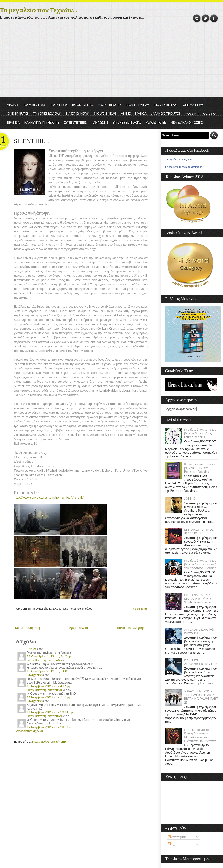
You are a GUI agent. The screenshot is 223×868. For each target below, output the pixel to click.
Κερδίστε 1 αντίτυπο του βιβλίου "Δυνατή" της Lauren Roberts (200, 433)
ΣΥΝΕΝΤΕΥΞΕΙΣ (75, 122)
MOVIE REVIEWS (138, 105)
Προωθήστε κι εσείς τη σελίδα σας (184, 167)
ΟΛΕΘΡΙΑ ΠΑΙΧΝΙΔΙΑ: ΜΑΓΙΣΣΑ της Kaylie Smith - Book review (199, 599)
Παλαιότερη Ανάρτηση (132, 628)
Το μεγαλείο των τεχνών (179, 159)
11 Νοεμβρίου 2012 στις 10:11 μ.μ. (50, 712)
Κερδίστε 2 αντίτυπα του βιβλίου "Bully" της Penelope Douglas (200, 468)
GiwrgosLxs (35, 675)
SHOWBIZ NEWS (105, 114)
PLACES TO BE (156, 122)
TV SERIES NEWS (77, 114)
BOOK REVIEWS (34, 105)
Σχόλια (174, 844)
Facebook (214, 18)
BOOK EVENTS (83, 105)
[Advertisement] (111, 62)
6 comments (140, 608)
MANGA (141, 114)
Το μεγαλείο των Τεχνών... (39, 10)
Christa (32, 649)
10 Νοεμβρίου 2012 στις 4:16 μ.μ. (49, 686)
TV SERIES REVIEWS (47, 114)
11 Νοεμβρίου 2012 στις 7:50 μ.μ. (49, 697)
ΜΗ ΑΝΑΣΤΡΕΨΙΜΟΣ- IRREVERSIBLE (200, 531)
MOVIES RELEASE (166, 105)
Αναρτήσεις (177, 837)
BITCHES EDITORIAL (127, 122)
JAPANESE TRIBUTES (166, 114)
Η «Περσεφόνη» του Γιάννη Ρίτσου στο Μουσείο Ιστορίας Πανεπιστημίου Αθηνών (200, 735)
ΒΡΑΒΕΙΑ (13, 122)
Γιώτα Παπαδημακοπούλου (45, 660)
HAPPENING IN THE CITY (42, 122)
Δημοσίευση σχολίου (30, 731)
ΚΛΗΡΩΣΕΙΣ (100, 122)
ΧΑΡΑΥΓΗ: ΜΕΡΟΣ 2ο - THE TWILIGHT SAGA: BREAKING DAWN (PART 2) (201, 697)
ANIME (126, 114)
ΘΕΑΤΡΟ (209, 114)
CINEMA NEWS (193, 105)
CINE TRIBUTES (18, 114)
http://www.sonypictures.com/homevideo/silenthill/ (49, 497)
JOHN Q (190, 499)
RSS (205, 18)
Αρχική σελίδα (79, 628)
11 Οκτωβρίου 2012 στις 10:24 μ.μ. (50, 656)
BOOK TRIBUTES (109, 105)
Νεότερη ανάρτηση (28, 628)
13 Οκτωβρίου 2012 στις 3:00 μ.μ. (49, 671)
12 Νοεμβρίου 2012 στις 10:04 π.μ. (50, 727)
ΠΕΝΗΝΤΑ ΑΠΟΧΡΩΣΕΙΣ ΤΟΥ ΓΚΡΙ (201, 662)
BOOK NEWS (59, 105)
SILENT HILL (31, 141)
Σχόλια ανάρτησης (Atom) (49, 741)
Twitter (197, 18)
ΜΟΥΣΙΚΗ (192, 114)
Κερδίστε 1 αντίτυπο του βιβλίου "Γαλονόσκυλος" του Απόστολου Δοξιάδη (200, 564)
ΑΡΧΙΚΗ (13, 105)
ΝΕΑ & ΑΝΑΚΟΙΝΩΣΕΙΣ (187, 122)
